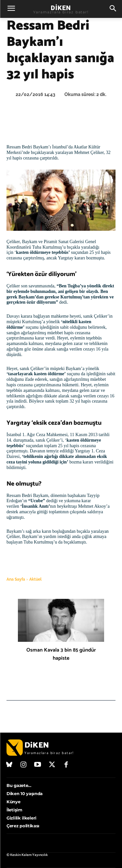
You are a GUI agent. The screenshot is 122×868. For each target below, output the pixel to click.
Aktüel (35, 579)
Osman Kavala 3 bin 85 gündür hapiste (61, 654)
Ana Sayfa (16, 579)
